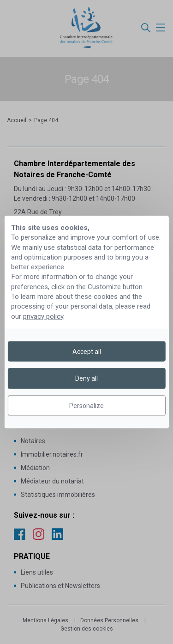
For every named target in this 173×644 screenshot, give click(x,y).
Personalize (86, 405)
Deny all (86, 378)
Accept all (87, 352)
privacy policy (43, 316)
